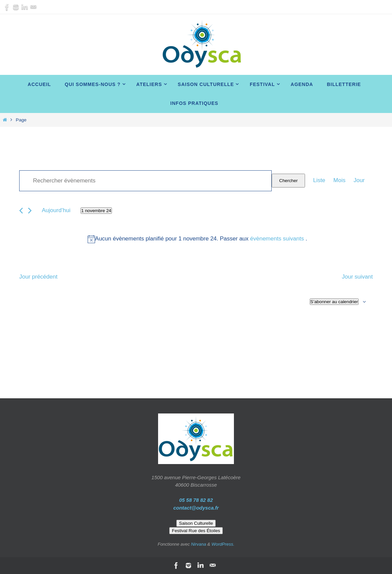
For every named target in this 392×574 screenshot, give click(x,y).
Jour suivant (357, 277)
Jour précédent (38, 277)
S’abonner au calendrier (334, 302)
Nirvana (199, 544)
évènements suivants (278, 239)
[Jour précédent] (21, 211)
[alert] (197, 239)
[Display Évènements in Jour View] (359, 181)
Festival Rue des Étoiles (196, 531)
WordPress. (223, 544)
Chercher (288, 181)
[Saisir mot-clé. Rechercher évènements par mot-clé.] (145, 181)
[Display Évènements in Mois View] (339, 181)
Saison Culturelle (196, 523)
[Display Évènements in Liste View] (319, 181)
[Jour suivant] (30, 211)
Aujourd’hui (56, 210)
